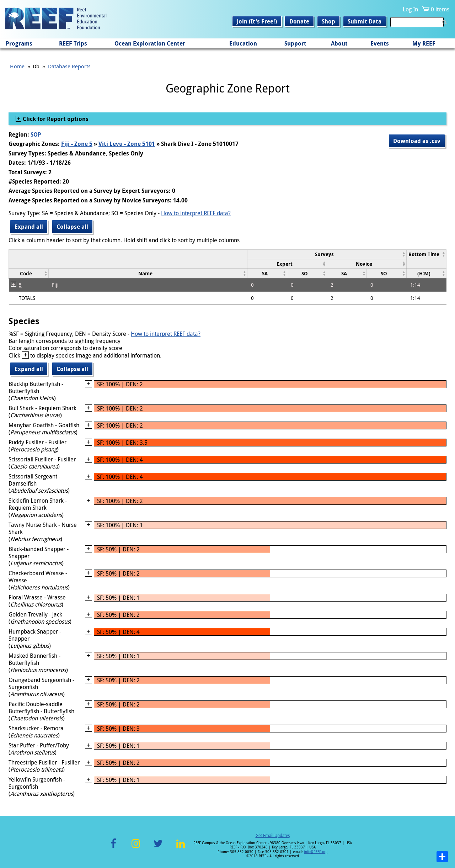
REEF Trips (73, 43)
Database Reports (69, 66)
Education (243, 43)
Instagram (136, 848)
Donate (299, 21)
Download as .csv (417, 141)
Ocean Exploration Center (150, 43)
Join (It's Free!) (257, 21)
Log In (410, 9)
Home (17, 66)
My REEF (424, 43)
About (339, 43)
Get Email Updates (273, 835)
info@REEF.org (316, 852)
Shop (328, 21)
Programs (19, 43)
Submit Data (365, 21)
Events (380, 43)
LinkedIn (180, 848)
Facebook (113, 848)
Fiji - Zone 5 (77, 144)
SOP (36, 134)
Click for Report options (55, 119)
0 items (440, 9)
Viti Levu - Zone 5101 (127, 144)
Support (295, 43)
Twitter (158, 848)
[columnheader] (327, 254)
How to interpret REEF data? (196, 213)
